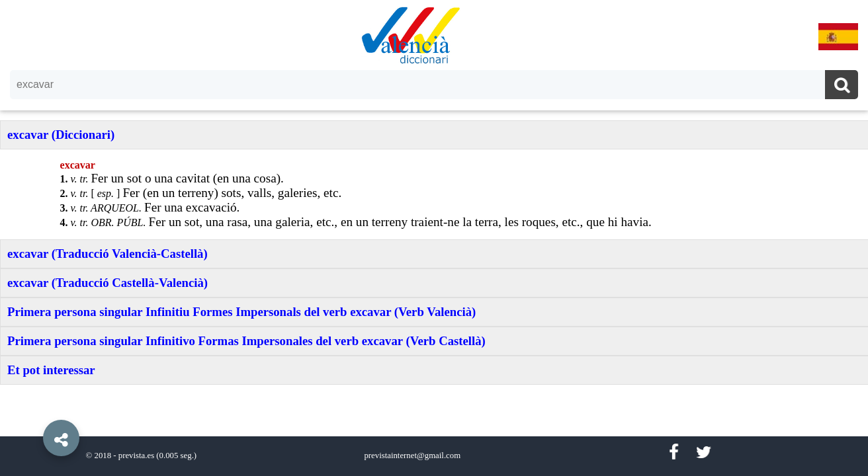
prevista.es (136, 456)
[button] (33, 408)
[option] (434, 238)
